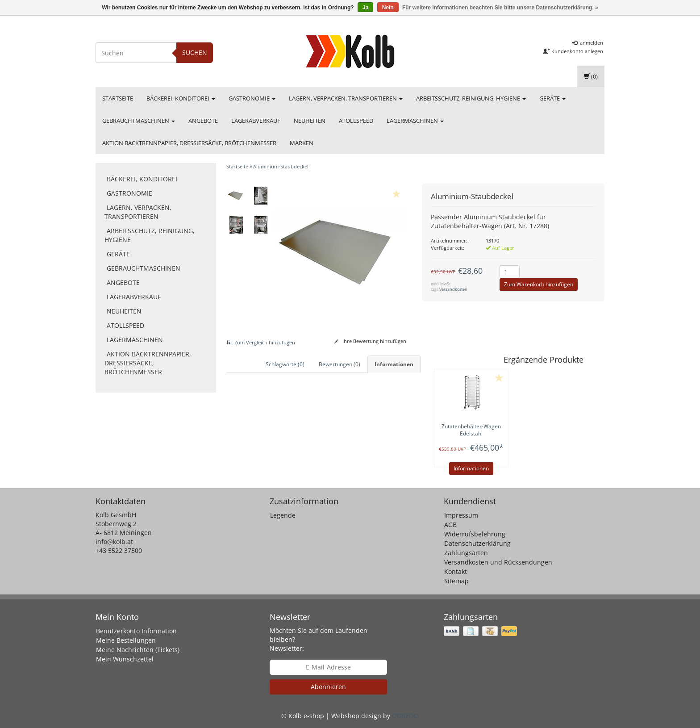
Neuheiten (310, 121)
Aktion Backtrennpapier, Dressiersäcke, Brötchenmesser (189, 143)
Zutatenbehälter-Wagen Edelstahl (471, 430)
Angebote (203, 121)
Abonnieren (328, 687)
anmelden (588, 43)
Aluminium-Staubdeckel (281, 166)
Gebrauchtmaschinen (139, 121)
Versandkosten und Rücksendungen (498, 562)
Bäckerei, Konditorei (181, 98)
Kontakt (456, 571)
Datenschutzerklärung (477, 543)
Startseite (118, 98)
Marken (302, 143)
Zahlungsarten (466, 553)
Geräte (552, 98)
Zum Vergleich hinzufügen (261, 342)
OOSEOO (405, 716)
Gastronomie (252, 98)
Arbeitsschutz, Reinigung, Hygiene (471, 98)
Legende (283, 515)
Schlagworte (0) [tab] (285, 364)
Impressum (461, 515)
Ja (365, 8)
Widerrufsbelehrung (475, 534)
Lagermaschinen (415, 121)
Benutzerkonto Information (136, 631)
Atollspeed (356, 121)
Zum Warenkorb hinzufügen (539, 284)
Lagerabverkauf (256, 121)
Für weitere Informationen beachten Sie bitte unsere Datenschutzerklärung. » (500, 8)
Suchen (195, 52)
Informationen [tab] (394, 364)
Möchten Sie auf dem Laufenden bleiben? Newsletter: (319, 639)
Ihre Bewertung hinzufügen (370, 341)
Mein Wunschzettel (125, 659)
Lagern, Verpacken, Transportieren (346, 98)
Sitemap (456, 581)
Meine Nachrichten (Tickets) (138, 650)
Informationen (471, 468)
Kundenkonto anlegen (573, 51)
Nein (388, 8)
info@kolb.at (114, 542)
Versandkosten (453, 289)
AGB (450, 525)
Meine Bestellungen (126, 640)
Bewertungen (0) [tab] (340, 364)
